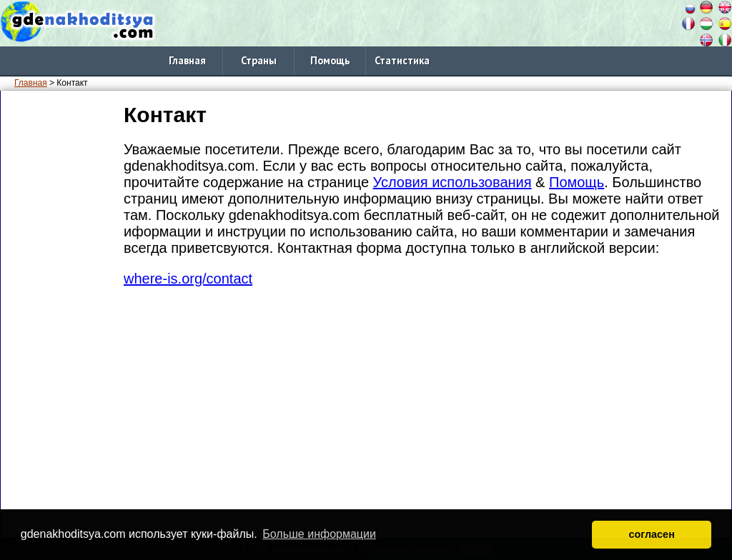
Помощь (330, 60)
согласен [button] (652, 534)
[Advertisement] (59, 314)
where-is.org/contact (188, 279)
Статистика (402, 60)
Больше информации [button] (319, 534)
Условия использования (452, 182)
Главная (187, 60)
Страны (259, 60)
